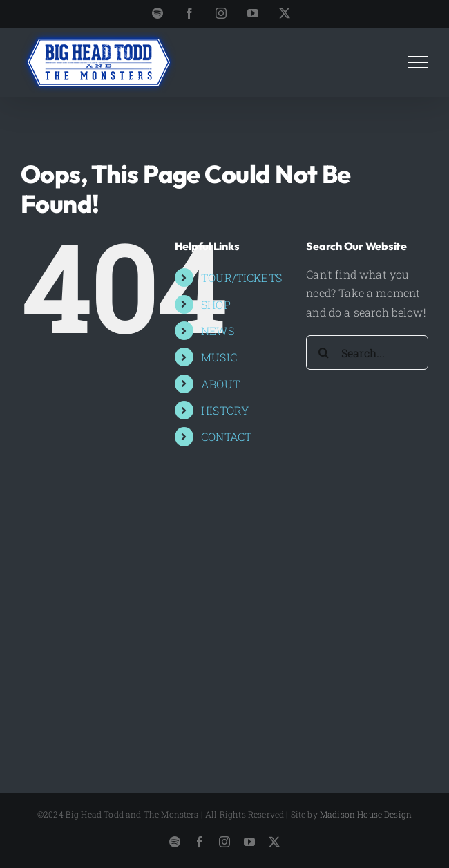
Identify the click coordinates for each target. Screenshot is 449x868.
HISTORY (225, 410)
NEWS (218, 331)
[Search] (323, 352)
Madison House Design (366, 814)
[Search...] (367, 352)
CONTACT (226, 436)
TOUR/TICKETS (241, 277)
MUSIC (219, 357)
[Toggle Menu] (418, 62)
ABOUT (220, 384)
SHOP (216, 304)
